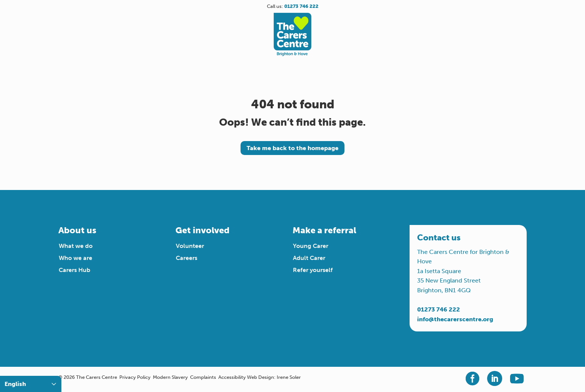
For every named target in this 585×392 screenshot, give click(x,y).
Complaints (203, 377)
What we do (76, 246)
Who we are (75, 258)
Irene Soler (289, 377)
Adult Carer (309, 258)
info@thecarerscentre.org (455, 319)
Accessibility (232, 377)
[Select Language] (31, 384)
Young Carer (311, 246)
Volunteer (190, 246)
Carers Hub (75, 270)
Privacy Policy (135, 377)
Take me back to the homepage (292, 148)
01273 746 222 (439, 309)
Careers (187, 258)
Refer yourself (313, 270)
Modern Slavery (170, 377)
